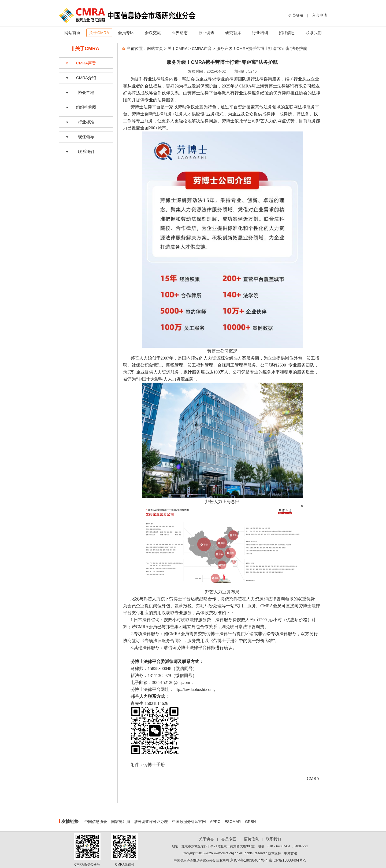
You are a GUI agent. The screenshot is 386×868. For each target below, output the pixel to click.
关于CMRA (99, 33)
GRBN (250, 822)
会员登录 (296, 15)
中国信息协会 (96, 822)
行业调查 (206, 33)
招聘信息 (287, 33)
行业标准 (86, 122)
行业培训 (260, 33)
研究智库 (233, 33)
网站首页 (72, 33)
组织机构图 (86, 107)
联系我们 (314, 33)
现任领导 (86, 137)
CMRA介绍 (86, 78)
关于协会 (206, 839)
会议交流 (153, 33)
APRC (215, 822)
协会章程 (86, 92)
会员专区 (126, 33)
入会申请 (320, 15)
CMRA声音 (86, 63)
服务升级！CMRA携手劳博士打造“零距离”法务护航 (262, 48)
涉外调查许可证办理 (151, 822)
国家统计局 (121, 822)
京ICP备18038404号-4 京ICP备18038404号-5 (268, 860)
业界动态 (180, 33)
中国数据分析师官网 (189, 822)
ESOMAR (233, 822)
